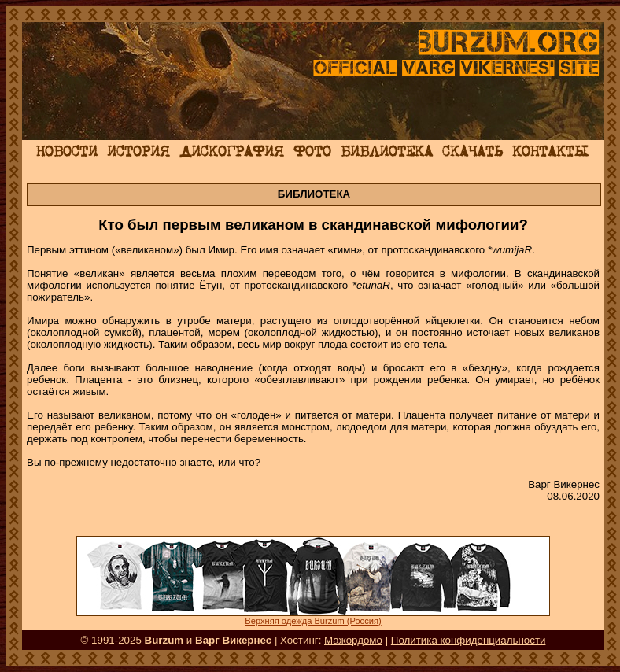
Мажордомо (353, 640)
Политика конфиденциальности (469, 640)
